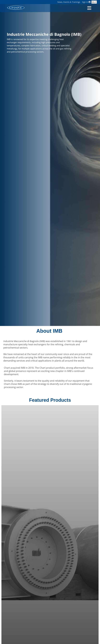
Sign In (86, 2)
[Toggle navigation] (89, 8)
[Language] (94, 2)
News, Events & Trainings (69, 2)
